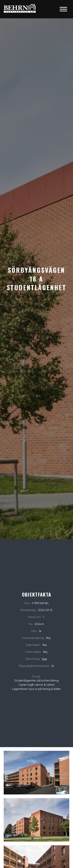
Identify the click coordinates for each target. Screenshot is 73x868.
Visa (44, 659)
